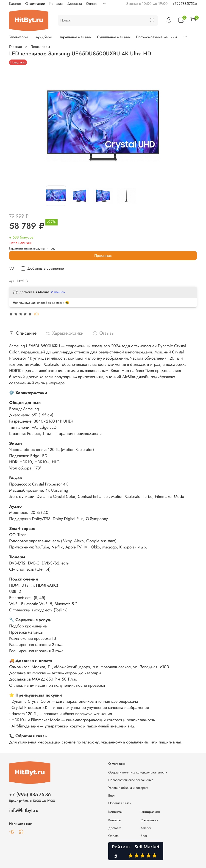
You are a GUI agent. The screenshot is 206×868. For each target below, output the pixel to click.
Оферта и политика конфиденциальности (138, 772)
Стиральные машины (75, 37)
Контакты (56, 4)
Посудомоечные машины (156, 37)
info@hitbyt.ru (24, 810)
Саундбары (43, 37)
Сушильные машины (114, 37)
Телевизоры (19, 37)
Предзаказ (103, 256)
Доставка (75, 4)
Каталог (15, 4)
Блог (112, 795)
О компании (35, 4)
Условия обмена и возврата (128, 788)
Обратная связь (120, 803)
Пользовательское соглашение (131, 780)
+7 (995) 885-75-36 (30, 795)
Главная (15, 47)
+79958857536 (185, 4)
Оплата (92, 4)
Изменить (58, 292)
